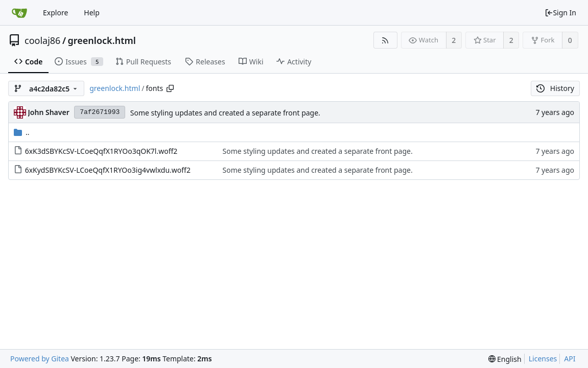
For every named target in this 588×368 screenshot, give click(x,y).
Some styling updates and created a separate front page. (225, 113)
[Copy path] (170, 88)
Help (92, 13)
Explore (55, 13)
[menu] (505, 359)
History (555, 88)
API (570, 359)
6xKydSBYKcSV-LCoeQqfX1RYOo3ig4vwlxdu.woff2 (108, 170)
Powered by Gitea (40, 359)
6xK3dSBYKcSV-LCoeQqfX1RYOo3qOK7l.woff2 (101, 151)
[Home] (19, 13)
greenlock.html (102, 40)
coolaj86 (42, 40)
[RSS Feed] (385, 40)
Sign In (560, 13)
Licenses (543, 359)
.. (22, 132)
